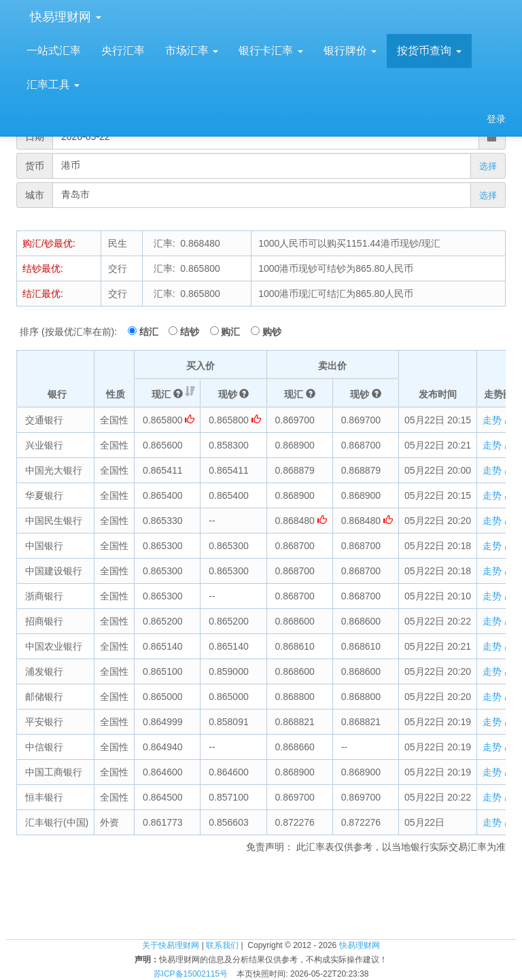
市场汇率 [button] (192, 51)
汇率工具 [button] (53, 85)
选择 (488, 166)
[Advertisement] (261, 894)
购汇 (234, 332)
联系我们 (222, 945)
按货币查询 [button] (429, 51)
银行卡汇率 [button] (271, 51)
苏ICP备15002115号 (191, 974)
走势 (498, 420)
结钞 (194, 332)
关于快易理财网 (171, 945)
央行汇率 (123, 51)
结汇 (153, 332)
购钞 (272, 332)
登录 (496, 119)
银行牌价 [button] (350, 51)
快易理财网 (64, 17)
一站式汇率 (54, 51)
